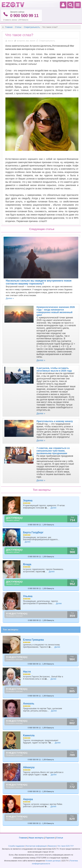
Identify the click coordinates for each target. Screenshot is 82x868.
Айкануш (29, 767)
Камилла (29, 735)
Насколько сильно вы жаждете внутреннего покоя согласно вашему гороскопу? (39, 282)
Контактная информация (36, 846)
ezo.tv (10, 41)
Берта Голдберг (33, 532)
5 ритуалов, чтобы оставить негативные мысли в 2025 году (54, 369)
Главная (9, 27)
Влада (27, 564)
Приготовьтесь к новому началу (55, 421)
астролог (21, 41)
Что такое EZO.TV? (66, 846)
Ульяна (28, 596)
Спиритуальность (32, 27)
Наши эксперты (36, 838)
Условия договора (53, 861)
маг (27, 41)
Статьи (18, 27)
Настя (27, 672)
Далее (53, 508)
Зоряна (28, 500)
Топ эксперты (10, 630)
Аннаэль (29, 704)
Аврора (28, 799)
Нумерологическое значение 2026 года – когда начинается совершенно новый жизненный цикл (56, 311)
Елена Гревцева (33, 640)
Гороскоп (50, 838)
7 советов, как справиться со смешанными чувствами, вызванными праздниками (53, 451)
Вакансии (52, 846)
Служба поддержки (16, 846)
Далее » (10, 298)
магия (32, 41)
